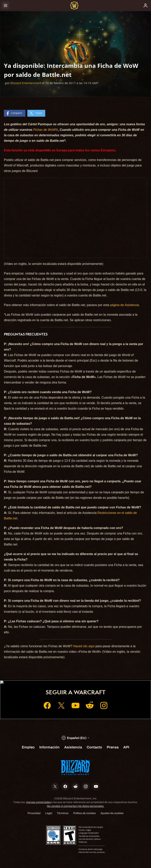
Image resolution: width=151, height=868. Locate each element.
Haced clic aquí (84, 646)
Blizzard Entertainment (26, 83)
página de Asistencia (125, 305)
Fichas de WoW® (46, 130)
